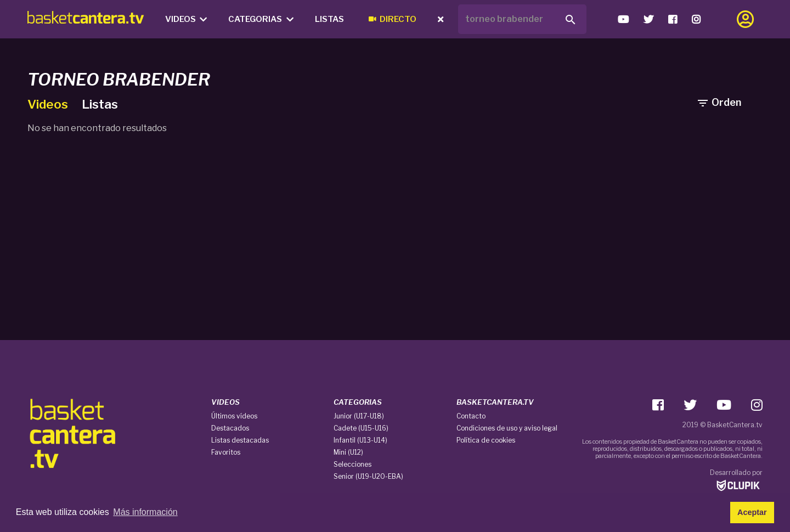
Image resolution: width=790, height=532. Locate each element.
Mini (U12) (348, 452)
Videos (186, 19)
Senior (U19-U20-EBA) (368, 476)
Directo (393, 19)
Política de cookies (486, 440)
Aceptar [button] (752, 512)
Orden (719, 103)
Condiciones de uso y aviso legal (507, 428)
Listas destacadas (240, 440)
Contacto (471, 416)
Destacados (230, 428)
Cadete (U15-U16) (361, 428)
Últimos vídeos (234, 416)
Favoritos (226, 452)
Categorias (261, 19)
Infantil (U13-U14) (360, 440)
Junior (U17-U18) (359, 416)
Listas (329, 19)
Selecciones (352, 464)
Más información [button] (145, 512)
